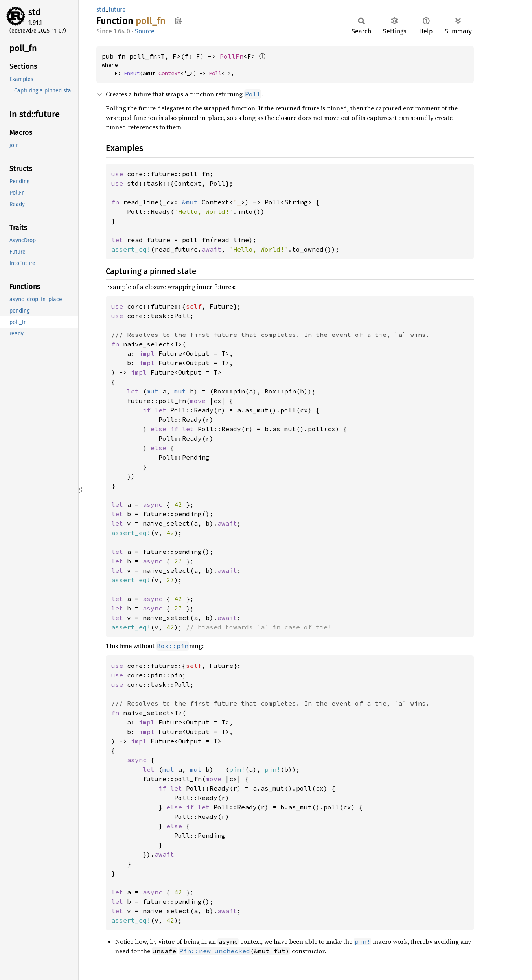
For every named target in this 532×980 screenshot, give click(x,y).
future (117, 10)
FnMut (132, 73)
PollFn (232, 56)
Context (169, 73)
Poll (215, 73)
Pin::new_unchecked (215, 951)
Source (145, 31)
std (34, 12)
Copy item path (178, 20)
